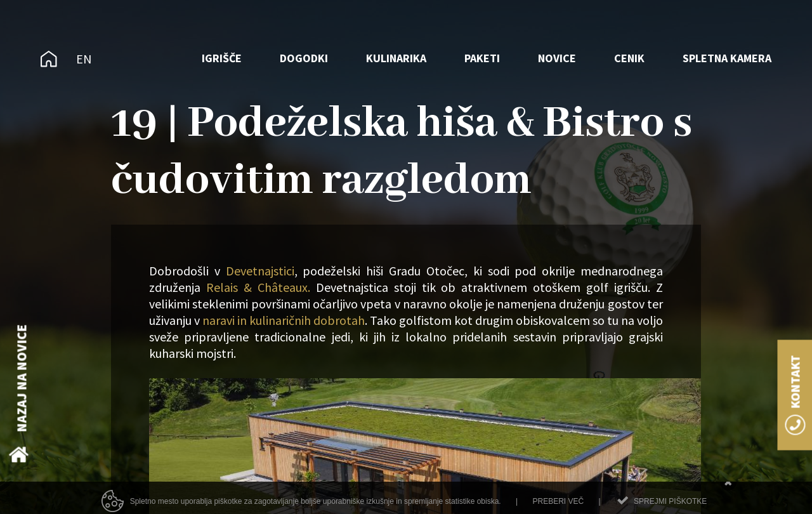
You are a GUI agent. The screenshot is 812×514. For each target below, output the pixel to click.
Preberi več (558, 506)
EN (84, 59)
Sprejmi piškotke (670, 506)
